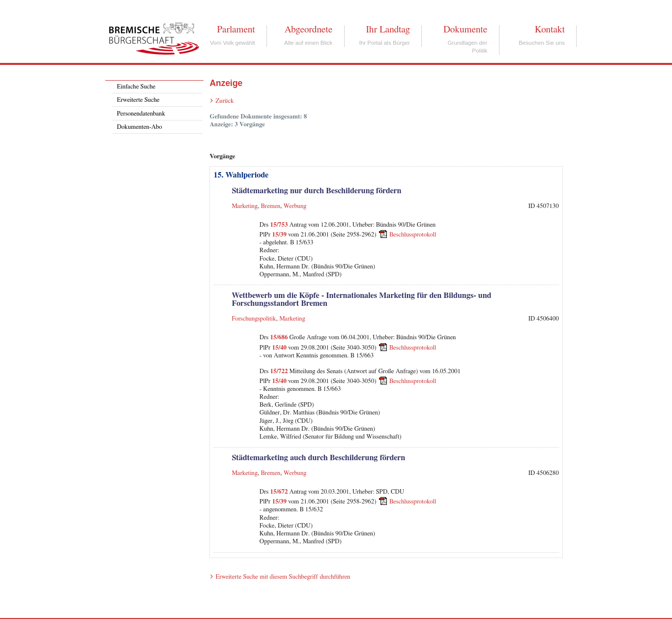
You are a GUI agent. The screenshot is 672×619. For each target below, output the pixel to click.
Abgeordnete (309, 29)
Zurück (224, 101)
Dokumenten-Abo (140, 127)
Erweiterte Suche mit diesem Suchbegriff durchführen (283, 577)
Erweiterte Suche (138, 100)
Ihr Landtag (388, 29)
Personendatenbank (141, 114)
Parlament (236, 29)
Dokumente (465, 29)
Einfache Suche (136, 87)
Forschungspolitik (254, 319)
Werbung (295, 206)
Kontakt (550, 29)
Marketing (245, 206)
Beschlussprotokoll (413, 235)
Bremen (270, 206)
